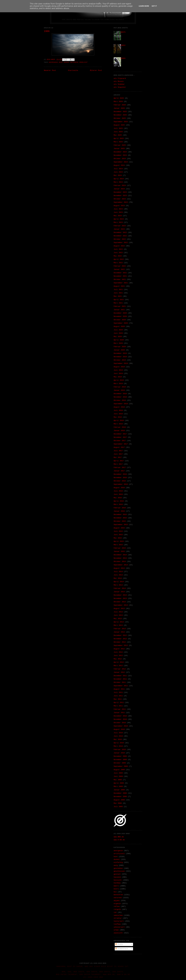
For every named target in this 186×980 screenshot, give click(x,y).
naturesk (74, 62)
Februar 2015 (120, 548)
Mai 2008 (118, 803)
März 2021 (118, 303)
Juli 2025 (118, 128)
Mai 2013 (118, 619)
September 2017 (121, 444)
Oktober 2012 (120, 642)
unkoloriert (119, 927)
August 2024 (119, 165)
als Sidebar (119, 84)
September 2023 (121, 202)
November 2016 (120, 478)
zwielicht (83, 62)
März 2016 (118, 504)
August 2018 (119, 407)
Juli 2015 (118, 531)
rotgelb (117, 909)
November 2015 (120, 518)
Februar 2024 (120, 186)
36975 (123, 32)
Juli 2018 (118, 410)
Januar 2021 (119, 310)
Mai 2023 (118, 216)
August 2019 (119, 367)
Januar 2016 (119, 511)
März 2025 (118, 142)
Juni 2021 (118, 293)
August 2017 (119, 447)
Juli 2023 (118, 209)
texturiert (119, 921)
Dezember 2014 (120, 555)
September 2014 (121, 565)
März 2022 (118, 263)
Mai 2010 (118, 739)
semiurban (118, 915)
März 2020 (118, 343)
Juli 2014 (118, 572)
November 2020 (120, 316)
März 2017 (118, 464)
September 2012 (121, 645)
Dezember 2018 (120, 394)
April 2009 (119, 783)
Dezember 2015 (120, 515)
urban (116, 930)
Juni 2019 (118, 374)
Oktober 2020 (120, 320)
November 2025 (120, 115)
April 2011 (119, 703)
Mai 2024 (118, 175)
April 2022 (119, 259)
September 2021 (121, 283)
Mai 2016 (118, 498)
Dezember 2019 (120, 353)
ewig (116, 865)
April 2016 (119, 501)
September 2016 (121, 484)
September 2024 (121, 162)
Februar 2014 (120, 588)
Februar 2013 (120, 629)
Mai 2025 (118, 135)
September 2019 (121, 363)
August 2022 (119, 246)
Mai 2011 (118, 699)
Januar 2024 (119, 189)
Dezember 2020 (120, 313)
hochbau (117, 883)
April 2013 (119, 622)
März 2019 (118, 384)
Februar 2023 (120, 226)
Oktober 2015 (120, 521)
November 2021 (120, 276)
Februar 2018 (120, 427)
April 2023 (119, 219)
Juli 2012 (118, 652)
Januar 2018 (119, 431)
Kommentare (122, 949)
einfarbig (118, 862)
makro (67, 62)
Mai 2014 (118, 578)
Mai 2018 (118, 417)
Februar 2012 (120, 669)
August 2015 (119, 528)
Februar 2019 (120, 387)
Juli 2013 (118, 612)
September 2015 (121, 525)
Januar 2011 (119, 713)
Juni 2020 (118, 333)
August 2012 (119, 649)
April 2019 (119, 380)
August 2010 (119, 729)
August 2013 (119, 609)
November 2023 (120, 196)
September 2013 (121, 605)
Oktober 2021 (120, 280)
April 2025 (119, 138)
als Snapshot (120, 87)
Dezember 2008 (120, 793)
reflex (117, 906)
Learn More (144, 6)
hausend (117, 877)
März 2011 (118, 706)
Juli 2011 (118, 692)
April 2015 (119, 541)
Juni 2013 (118, 615)
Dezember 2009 (120, 756)
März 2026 (118, 102)
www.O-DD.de (119, 840)
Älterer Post (96, 70)
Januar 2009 (119, 790)
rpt (115, 912)
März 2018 (118, 424)
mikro (116, 889)
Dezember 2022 (120, 233)
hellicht (118, 880)
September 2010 (121, 726)
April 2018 (119, 421)
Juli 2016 (118, 491)
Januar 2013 (119, 632)
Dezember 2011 (120, 676)
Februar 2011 (120, 709)
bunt (61, 62)
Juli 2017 (118, 451)
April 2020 (119, 340)
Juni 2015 (118, 535)
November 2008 (120, 797)
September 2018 (121, 404)
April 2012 (119, 662)
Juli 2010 (118, 733)
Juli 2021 (118, 290)
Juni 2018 (118, 414)
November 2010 (120, 719)
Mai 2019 (118, 377)
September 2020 (121, 323)
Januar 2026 (119, 108)
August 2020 (119, 327)
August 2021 (119, 286)
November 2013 (120, 598)
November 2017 (120, 437)
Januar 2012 (119, 672)
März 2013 (118, 625)
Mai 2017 (118, 457)
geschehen (118, 868)
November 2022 (120, 236)
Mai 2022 (118, 256)
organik (117, 904)
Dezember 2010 (120, 716)
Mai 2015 (118, 538)
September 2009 (121, 766)
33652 (123, 45)
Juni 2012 (118, 656)
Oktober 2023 (120, 199)
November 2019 (120, 357)
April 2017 (119, 461)
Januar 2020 (119, 350)
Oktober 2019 (120, 360)
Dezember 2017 (120, 434)
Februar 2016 (120, 508)
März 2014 (118, 585)
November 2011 (120, 679)
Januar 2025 (119, 149)
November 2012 (120, 639)
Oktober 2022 (120, 239)
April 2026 (119, 98)
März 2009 (118, 786)
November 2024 (120, 155)
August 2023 (119, 206)
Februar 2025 (120, 145)
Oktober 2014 (120, 562)
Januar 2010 (119, 753)
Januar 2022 (119, 269)
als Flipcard (120, 78)
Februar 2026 (120, 105)
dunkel (117, 859)
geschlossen (119, 871)
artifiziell (119, 854)
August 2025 (119, 125)
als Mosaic (119, 81)
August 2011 (119, 689)
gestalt (117, 874)
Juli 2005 (118, 807)
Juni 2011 (118, 696)
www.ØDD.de (119, 837)
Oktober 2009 (120, 763)
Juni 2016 (118, 494)
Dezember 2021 (120, 273)
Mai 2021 (118, 296)
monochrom (118, 895)
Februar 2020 (120, 347)
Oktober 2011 (120, 682)
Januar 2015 (119, 551)
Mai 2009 (118, 780)
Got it (154, 6)
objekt (117, 901)
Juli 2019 (118, 370)
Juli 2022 (118, 249)
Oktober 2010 (120, 723)
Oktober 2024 (120, 159)
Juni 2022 (118, 253)
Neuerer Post (50, 70)
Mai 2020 (118, 337)
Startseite (73, 70)
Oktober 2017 (120, 441)
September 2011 (121, 686)
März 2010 (118, 746)
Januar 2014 (119, 592)
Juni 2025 (118, 132)
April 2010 (119, 743)
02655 (123, 58)
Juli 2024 (118, 169)
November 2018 (120, 397)
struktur (118, 918)
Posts (119, 944)
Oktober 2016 (120, 481)
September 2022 (121, 243)
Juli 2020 (118, 330)
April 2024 (119, 179)
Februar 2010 (120, 750)
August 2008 (119, 800)
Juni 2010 (118, 736)
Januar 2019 (119, 390)
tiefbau (117, 924)
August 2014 (119, 568)
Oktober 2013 (120, 602)
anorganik (53, 62)
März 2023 (118, 222)
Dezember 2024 (120, 152)
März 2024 (118, 182)
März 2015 (118, 545)
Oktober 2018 (120, 400)
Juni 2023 (118, 212)
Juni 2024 (118, 172)
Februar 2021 (120, 306)
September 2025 (121, 122)
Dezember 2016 (120, 474)
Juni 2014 (118, 575)
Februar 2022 (120, 266)
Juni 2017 (118, 454)
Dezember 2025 (120, 112)
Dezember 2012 (120, 635)
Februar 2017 (120, 468)
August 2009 (119, 770)
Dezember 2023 (120, 192)
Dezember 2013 (120, 595)
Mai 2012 (118, 659)
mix (115, 892)
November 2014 (120, 558)
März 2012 (118, 666)
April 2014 (119, 582)
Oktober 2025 (120, 118)
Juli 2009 (118, 773)
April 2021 (119, 300)
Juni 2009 (118, 776)
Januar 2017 (119, 471)
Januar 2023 (119, 229)
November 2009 (120, 760)
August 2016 (119, 488)
